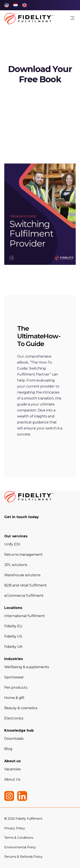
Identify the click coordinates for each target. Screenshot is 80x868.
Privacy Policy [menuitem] (15, 828)
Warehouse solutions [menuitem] (22, 575)
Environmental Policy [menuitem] (20, 847)
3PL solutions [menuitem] (16, 565)
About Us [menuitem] (12, 779)
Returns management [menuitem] (23, 555)
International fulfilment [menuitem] (25, 616)
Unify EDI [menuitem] (12, 544)
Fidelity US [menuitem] (13, 636)
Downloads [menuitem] (14, 739)
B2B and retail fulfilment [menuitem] (25, 585)
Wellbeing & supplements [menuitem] (27, 667)
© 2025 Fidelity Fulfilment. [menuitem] (24, 819)
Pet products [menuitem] (16, 687)
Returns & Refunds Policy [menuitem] (23, 857)
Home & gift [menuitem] (14, 698)
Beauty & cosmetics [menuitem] (21, 708)
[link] (72, 19)
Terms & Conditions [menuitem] (19, 838)
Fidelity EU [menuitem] (13, 626)
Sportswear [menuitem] (14, 677)
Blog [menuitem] (8, 749)
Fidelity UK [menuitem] (13, 647)
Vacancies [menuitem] (12, 769)
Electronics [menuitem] (14, 718)
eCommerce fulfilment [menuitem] (24, 596)
